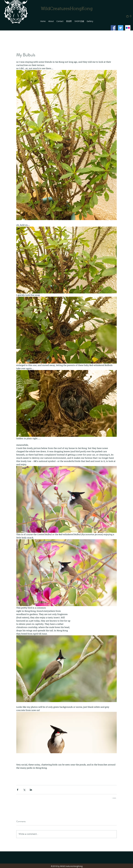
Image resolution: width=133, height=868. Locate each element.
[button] (130, 16)
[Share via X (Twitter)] (24, 790)
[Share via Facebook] (18, 790)
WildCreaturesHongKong (67, 9)
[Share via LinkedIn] (31, 790)
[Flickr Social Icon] (128, 28)
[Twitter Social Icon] (121, 28)
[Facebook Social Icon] (113, 28)
